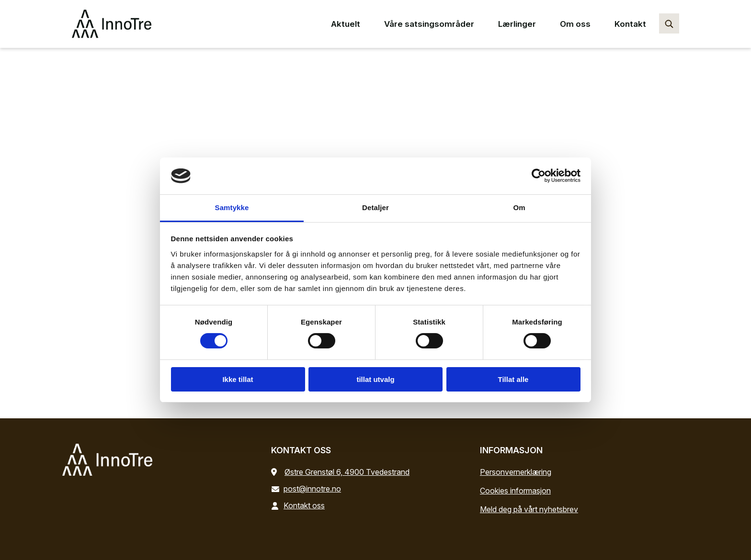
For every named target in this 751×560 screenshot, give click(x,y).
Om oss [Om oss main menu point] (575, 24)
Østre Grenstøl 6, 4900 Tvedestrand (347, 472)
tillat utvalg (375, 379)
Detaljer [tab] (375, 207)
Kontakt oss (300, 505)
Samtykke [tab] (232, 207)
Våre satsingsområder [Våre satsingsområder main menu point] (429, 24)
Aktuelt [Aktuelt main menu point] (346, 24)
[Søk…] (669, 23)
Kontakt (630, 24)
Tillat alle (513, 379)
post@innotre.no (308, 489)
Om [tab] (519, 207)
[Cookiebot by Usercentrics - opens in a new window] (539, 176)
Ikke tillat (238, 379)
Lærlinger (517, 24)
